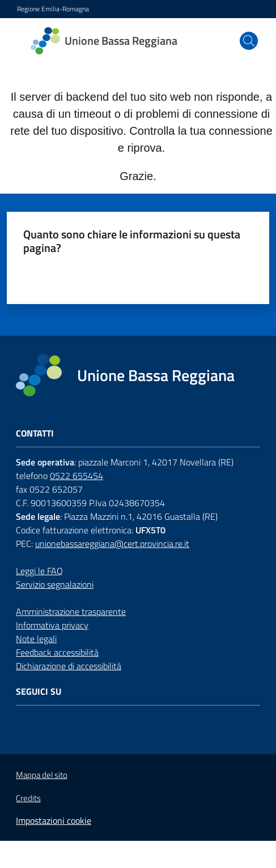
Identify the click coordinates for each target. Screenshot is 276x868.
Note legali (36, 639)
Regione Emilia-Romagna (53, 9)
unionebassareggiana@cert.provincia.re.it (112, 544)
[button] (249, 41)
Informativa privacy (52, 625)
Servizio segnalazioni (55, 584)
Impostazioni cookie (54, 820)
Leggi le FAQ (39, 571)
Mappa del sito (42, 775)
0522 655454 (77, 476)
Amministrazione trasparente (71, 612)
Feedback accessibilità (57, 652)
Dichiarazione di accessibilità (69, 666)
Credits (28, 798)
